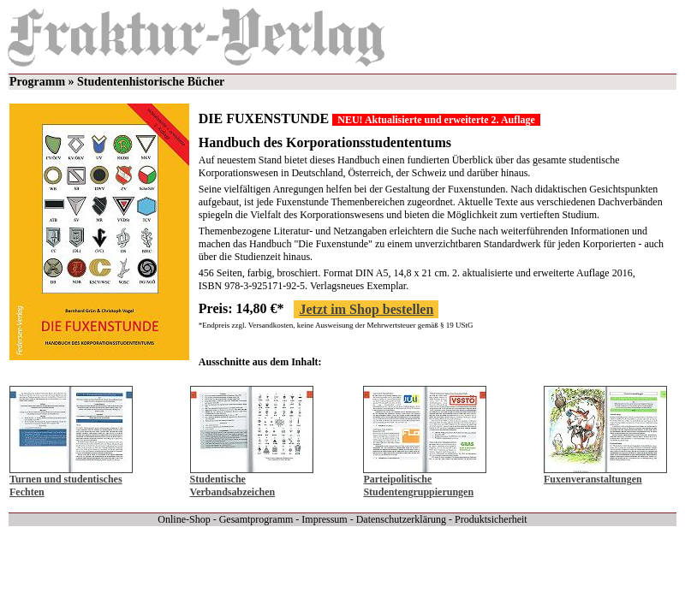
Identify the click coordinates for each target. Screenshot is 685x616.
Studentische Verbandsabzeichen (233, 486)
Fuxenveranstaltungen (593, 479)
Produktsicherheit (491, 519)
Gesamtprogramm (256, 519)
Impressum (324, 519)
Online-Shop (184, 519)
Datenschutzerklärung (401, 519)
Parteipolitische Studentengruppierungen (418, 486)
